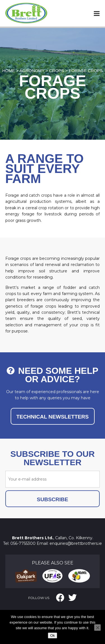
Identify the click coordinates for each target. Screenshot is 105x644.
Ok (53, 635)
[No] (97, 628)
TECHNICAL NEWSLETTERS (52, 417)
